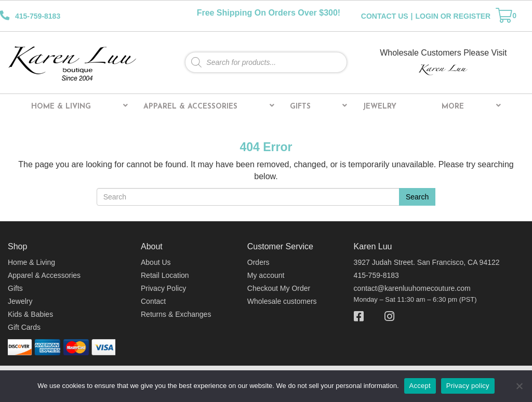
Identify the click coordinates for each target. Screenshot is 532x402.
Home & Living (79, 106)
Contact (153, 301)
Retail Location (165, 275)
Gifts (319, 106)
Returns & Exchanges (176, 314)
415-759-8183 (376, 275)
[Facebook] (364, 317)
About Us (156, 262)
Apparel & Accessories (209, 106)
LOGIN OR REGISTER (453, 16)
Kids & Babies (30, 314)
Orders (258, 262)
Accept (420, 386)
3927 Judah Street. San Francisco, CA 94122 (427, 262)
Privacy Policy (163, 288)
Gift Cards (24, 327)
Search (417, 197)
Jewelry (380, 107)
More (471, 106)
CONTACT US (385, 16)
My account (266, 275)
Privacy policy (468, 386)
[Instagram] (384, 317)
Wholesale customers (282, 301)
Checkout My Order (279, 288)
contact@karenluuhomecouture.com (412, 288)
